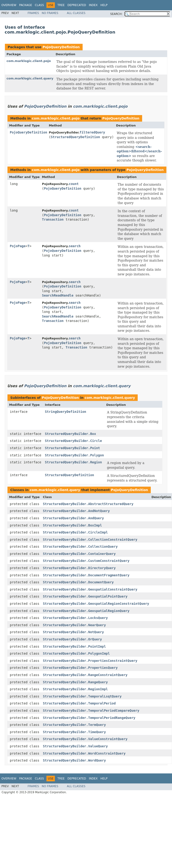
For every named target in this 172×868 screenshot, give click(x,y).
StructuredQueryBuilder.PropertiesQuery (80, 668)
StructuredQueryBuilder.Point (72, 448)
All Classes (76, 13)
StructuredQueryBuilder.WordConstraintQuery (84, 753)
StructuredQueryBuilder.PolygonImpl (76, 653)
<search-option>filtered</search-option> (139, 151)
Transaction (53, 219)
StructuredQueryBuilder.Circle (73, 441)
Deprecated (77, 5)
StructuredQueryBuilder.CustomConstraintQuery (86, 561)
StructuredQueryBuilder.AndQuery (73, 518)
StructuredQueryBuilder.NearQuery (74, 625)
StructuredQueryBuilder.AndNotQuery (76, 511)
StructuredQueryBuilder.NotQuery (73, 632)
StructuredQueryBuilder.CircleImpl (75, 532)
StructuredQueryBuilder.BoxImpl (72, 525)
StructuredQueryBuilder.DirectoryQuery (79, 568)
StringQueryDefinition (65, 412)
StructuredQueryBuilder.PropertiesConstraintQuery (90, 661)
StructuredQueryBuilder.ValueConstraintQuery (85, 739)
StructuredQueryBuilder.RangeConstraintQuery (85, 675)
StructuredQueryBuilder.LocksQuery (75, 618)
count (74, 184)
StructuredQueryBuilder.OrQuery (72, 639)
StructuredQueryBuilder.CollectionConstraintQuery (90, 540)
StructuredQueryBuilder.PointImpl (74, 646)
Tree (61, 5)
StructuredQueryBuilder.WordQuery (74, 760)
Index (93, 5)
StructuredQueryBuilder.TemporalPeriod (79, 703)
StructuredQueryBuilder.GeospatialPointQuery (85, 596)
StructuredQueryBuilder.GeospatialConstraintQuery (90, 589)
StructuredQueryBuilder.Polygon (74, 455)
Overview (9, 5)
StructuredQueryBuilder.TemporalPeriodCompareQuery (91, 711)
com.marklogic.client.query (30, 78)
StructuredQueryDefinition (75, 137)
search (75, 246)
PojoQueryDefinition (61, 47)
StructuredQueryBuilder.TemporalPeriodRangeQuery (89, 718)
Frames (33, 13)
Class (39, 5)
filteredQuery (92, 132)
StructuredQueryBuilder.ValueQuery (75, 746)
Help (104, 5)
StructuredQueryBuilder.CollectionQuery (80, 547)
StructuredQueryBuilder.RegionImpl (75, 689)
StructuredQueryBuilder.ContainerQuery (79, 554)
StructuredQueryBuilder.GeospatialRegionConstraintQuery (96, 604)
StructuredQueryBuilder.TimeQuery (74, 732)
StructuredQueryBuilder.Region (73, 462)
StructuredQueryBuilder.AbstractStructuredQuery (88, 504)
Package (26, 5)
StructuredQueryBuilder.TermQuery (74, 725)
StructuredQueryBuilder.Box (70, 434)
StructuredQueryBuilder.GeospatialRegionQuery (86, 611)
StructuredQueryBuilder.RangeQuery (75, 682)
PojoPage (18, 246)
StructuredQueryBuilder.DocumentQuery (78, 582)
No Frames (50, 13)
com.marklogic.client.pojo (29, 61)
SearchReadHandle (58, 295)
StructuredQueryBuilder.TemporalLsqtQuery (82, 696)
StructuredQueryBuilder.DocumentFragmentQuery (86, 575)
